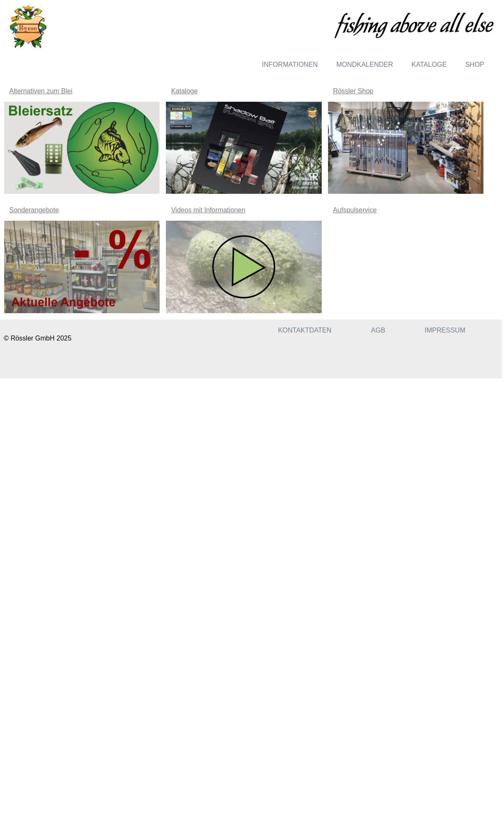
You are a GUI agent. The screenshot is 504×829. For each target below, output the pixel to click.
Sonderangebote (34, 210)
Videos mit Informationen (208, 210)
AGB (378, 330)
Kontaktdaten (305, 330)
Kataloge (429, 65)
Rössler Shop (353, 91)
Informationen (290, 65)
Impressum (445, 330)
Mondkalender (365, 65)
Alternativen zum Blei (41, 91)
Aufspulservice (355, 210)
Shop (475, 65)
